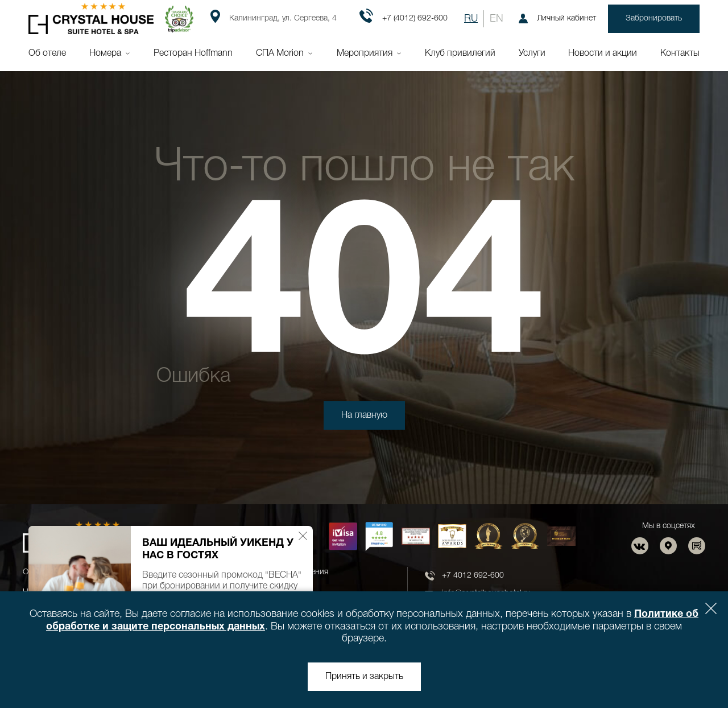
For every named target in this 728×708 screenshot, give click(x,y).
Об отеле (47, 53)
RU (471, 19)
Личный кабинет (557, 18)
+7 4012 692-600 (473, 576)
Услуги (532, 53)
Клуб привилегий (460, 53)
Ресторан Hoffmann (193, 53)
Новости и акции (603, 53)
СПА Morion (280, 53)
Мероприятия (365, 53)
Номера (105, 53)
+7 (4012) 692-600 (404, 19)
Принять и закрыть (364, 677)
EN (497, 19)
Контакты (680, 53)
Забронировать (654, 18)
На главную (364, 415)
